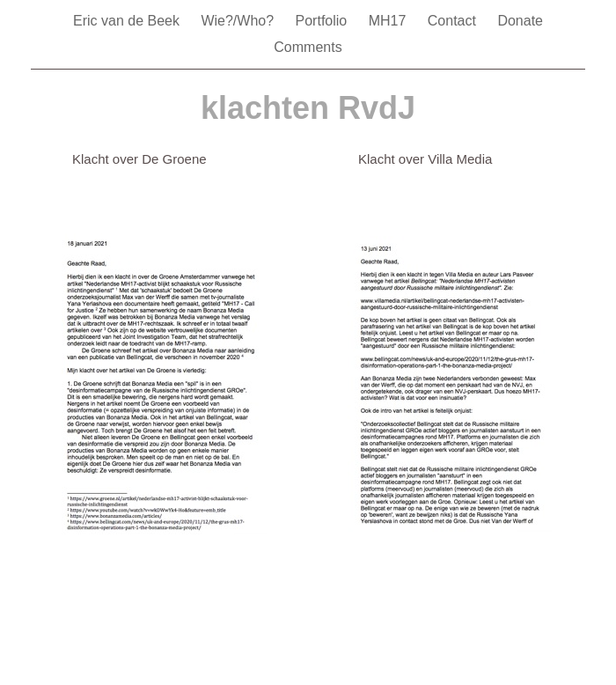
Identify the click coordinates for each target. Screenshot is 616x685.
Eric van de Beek (128, 21)
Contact (454, 21)
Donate (520, 21)
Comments (308, 47)
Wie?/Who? (239, 21)
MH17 (389, 21)
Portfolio (323, 21)
